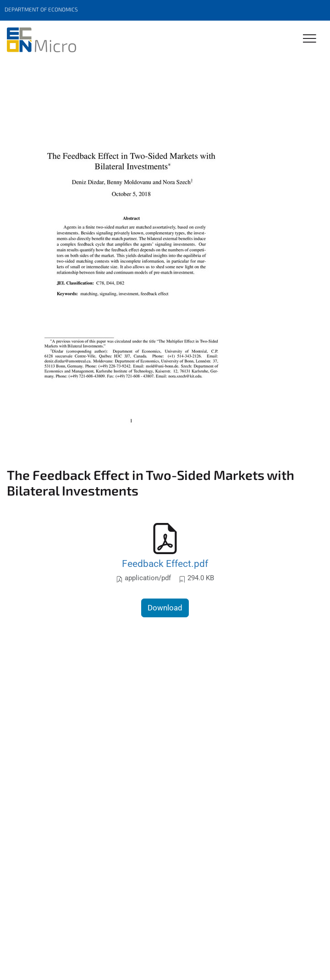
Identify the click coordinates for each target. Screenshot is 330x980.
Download (165, 608)
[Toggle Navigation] (310, 39)
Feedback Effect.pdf (165, 563)
